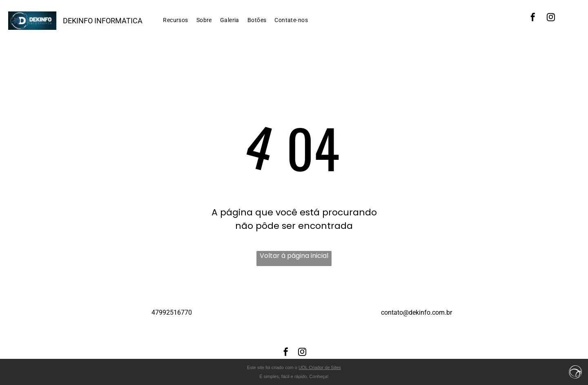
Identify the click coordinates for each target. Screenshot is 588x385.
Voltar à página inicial (294, 256)
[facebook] (533, 18)
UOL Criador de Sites (320, 367)
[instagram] (551, 18)
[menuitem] (175, 20)
